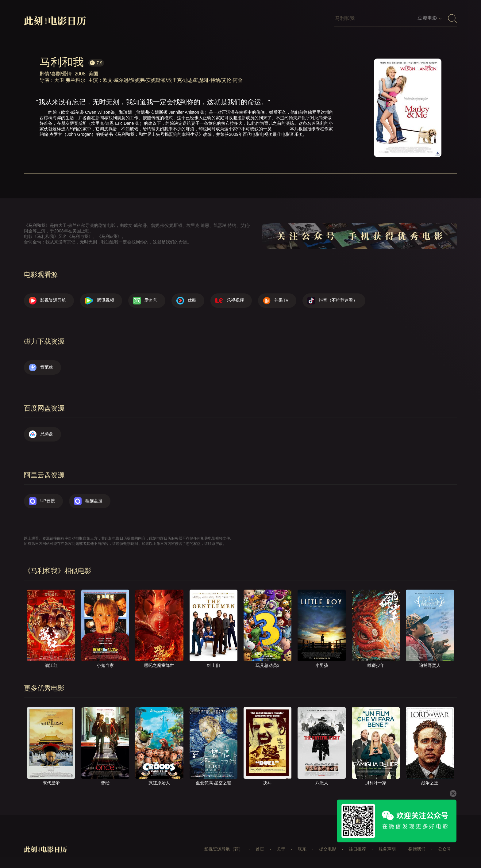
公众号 (444, 849)
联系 (302, 849)
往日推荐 (357, 849)
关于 (281, 849)
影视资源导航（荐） (224, 849)
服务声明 (387, 849)
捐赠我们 (417, 849)
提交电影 (328, 849)
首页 (260, 849)
